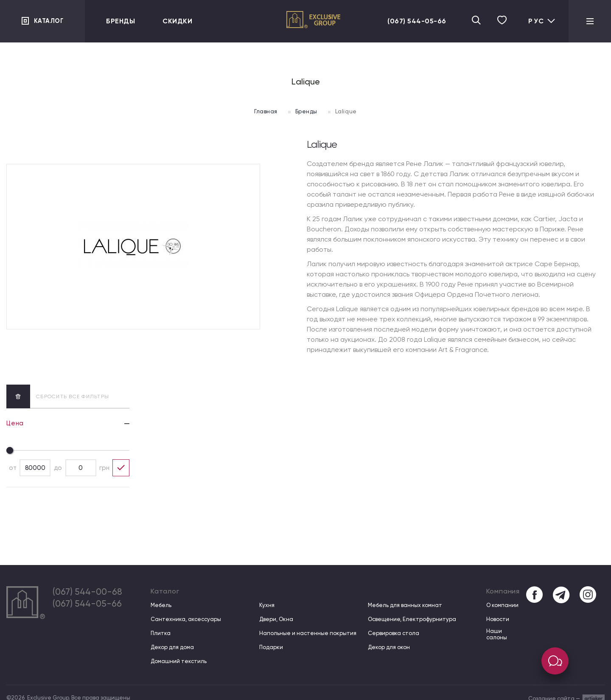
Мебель (161, 605)
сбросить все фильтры (58, 396)
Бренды (121, 21)
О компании (502, 605)
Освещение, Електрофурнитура (412, 619)
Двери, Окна (276, 619)
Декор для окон (388, 647)
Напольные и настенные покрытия (307, 633)
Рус (542, 21)
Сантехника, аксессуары (186, 619)
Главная (262, 111)
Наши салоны (496, 634)
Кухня (266, 605)
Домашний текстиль (179, 661)
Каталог (50, 21)
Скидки (177, 21)
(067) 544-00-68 (92, 593)
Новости (497, 619)
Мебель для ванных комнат (405, 605)
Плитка (161, 633)
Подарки (271, 647)
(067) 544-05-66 (409, 21)
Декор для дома (172, 647)
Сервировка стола (393, 633)
